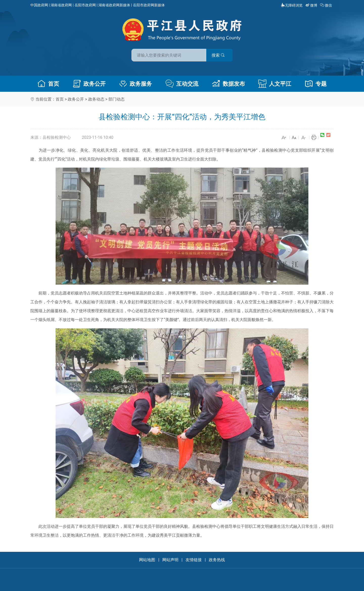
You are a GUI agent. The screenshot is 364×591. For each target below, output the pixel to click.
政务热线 (217, 560)
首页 (48, 84)
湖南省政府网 (61, 5)
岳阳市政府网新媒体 (149, 5)
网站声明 (170, 560)
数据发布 (229, 84)
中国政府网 (39, 5)
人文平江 (275, 84)
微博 (312, 5)
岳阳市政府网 (85, 5)
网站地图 (147, 560)
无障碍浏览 (292, 5)
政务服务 (135, 84)
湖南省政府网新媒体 (114, 5)
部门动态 (117, 99)
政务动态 (96, 99)
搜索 (218, 55)
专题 (316, 84)
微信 (326, 5)
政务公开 (89, 84)
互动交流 (182, 84)
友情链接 (194, 560)
